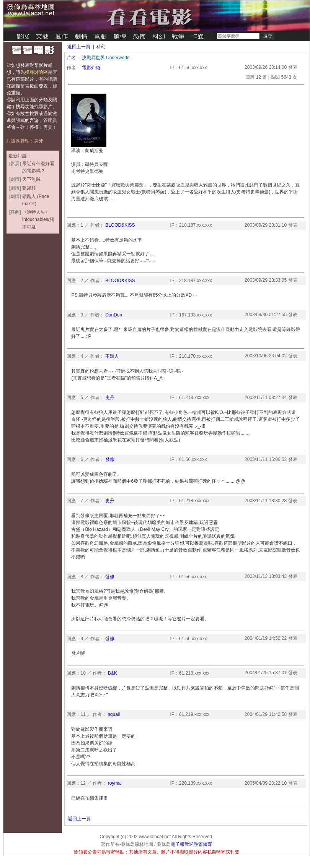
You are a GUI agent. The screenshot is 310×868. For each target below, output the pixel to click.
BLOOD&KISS (120, 225)
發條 (110, 459)
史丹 (110, 397)
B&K (113, 673)
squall (114, 714)
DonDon (114, 315)
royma (114, 783)
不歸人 (112, 356)
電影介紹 (91, 68)
